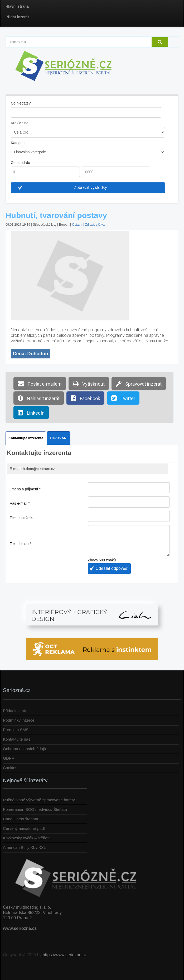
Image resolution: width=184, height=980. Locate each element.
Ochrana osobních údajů (24, 749)
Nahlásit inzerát (39, 398)
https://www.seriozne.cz (65, 955)
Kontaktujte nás (16, 739)
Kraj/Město (20, 123)
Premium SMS (16, 730)
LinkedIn (31, 413)
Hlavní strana (17, 6)
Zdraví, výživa (95, 225)
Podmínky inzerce (19, 720)
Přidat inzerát (17, 17)
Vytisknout (89, 384)
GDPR (9, 758)
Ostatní (77, 225)
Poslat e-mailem (40, 384)
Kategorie (19, 143)
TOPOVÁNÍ (59, 438)
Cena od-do (20, 163)
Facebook (85, 398)
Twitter (123, 398)
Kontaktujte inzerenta (26, 438)
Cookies (10, 768)
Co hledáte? (21, 103)
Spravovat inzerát (139, 384)
